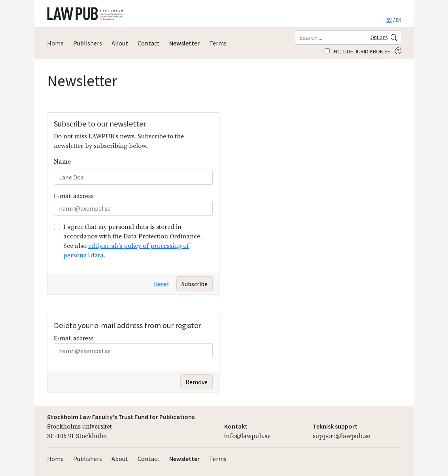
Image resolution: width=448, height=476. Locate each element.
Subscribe (195, 284)
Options (379, 37)
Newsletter (184, 43)
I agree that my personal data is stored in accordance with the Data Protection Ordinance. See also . (132, 241)
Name (62, 162)
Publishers (88, 43)
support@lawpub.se (341, 436)
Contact (149, 43)
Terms (218, 43)
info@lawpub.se (247, 436)
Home (55, 43)
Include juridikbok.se (357, 51)
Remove (197, 382)
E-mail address (74, 196)
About (120, 43)
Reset (162, 284)
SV (389, 20)
